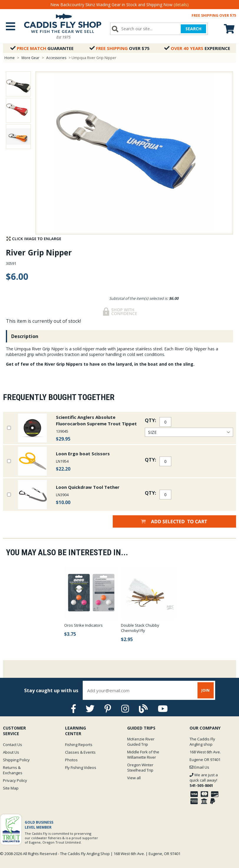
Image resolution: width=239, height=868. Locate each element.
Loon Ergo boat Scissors (83, 454)
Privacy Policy (15, 780)
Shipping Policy (16, 760)
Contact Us (13, 745)
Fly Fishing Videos (81, 767)
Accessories (57, 58)
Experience (197, 48)
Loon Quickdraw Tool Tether (88, 487)
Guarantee (42, 48)
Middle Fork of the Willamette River (143, 755)
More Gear (30, 58)
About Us (11, 752)
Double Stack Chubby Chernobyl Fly (140, 628)
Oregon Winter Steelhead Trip (140, 767)
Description (25, 336)
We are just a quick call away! (204, 780)
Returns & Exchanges (13, 770)
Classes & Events (80, 752)
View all (134, 778)
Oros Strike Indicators (83, 625)
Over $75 (119, 48)
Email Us (199, 767)
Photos (71, 760)
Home (10, 58)
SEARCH (193, 29)
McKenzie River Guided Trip (141, 742)
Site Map (11, 788)
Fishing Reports (79, 745)
